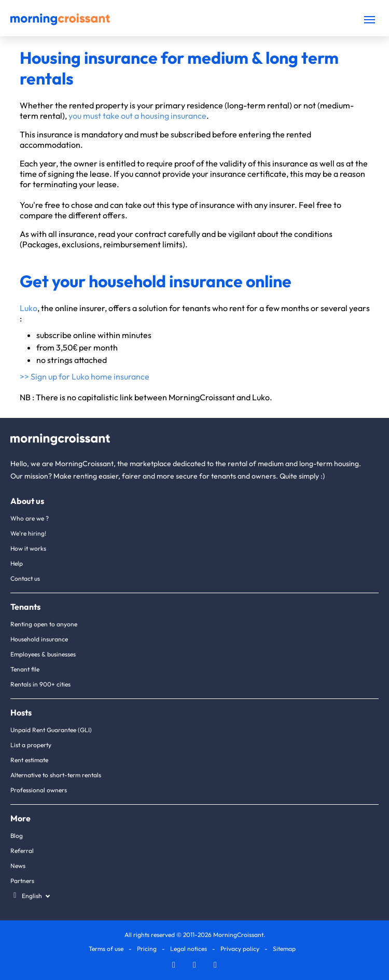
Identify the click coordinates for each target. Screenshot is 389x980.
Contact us (25, 578)
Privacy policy (240, 949)
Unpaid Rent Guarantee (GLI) (51, 730)
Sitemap (284, 949)
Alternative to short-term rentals (56, 775)
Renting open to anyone (44, 624)
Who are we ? (30, 518)
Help (17, 563)
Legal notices (189, 949)
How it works (28, 548)
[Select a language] (30, 896)
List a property (31, 745)
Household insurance (39, 639)
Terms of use (106, 949)
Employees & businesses (43, 654)
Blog (17, 836)
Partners (22, 881)
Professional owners (39, 790)
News (18, 866)
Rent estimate (29, 760)
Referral (22, 851)
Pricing (147, 949)
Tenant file (25, 669)
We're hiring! (28, 533)
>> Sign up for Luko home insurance (85, 376)
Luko (29, 308)
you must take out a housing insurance (137, 116)
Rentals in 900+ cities (40, 684)
